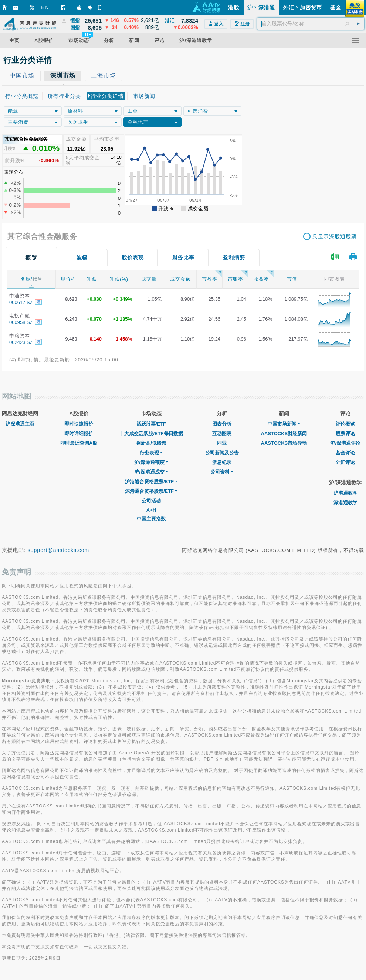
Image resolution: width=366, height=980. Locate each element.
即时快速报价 (79, 424)
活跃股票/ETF (151, 424)
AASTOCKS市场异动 (284, 443)
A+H (151, 510)
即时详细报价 (79, 433)
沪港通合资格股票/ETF (151, 482)
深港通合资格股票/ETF (151, 491)
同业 (222, 443)
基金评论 (345, 453)
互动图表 (222, 433)
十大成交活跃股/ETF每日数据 (151, 433)
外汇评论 (345, 462)
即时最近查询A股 (79, 443)
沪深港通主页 (20, 424)
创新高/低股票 (151, 443)
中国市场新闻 (284, 424)
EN (45, 7)
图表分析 (222, 424)
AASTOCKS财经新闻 (284, 433)
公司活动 (151, 501)
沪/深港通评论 (345, 443)
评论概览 (345, 424)
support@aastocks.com (59, 550)
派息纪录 (222, 462)
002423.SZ (21, 342)
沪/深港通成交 (151, 472)
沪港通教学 (345, 493)
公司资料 (222, 472)
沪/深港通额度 (151, 462)
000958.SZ (21, 322)
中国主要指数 (151, 519)
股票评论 (345, 433)
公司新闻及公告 (222, 453)
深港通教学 (345, 503)
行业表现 (151, 453)
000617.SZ (21, 302)
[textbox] (311, 24)
